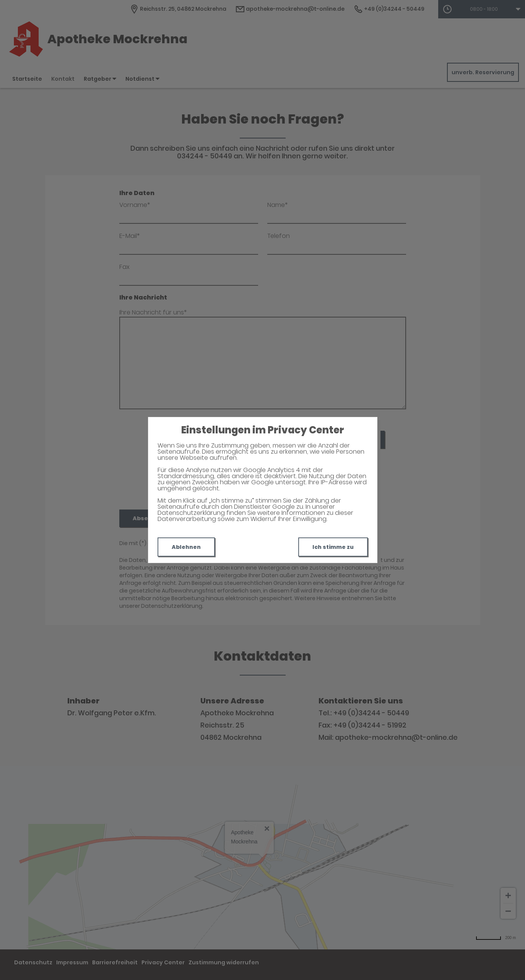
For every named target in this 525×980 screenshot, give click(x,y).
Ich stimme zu (333, 547)
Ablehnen (186, 547)
